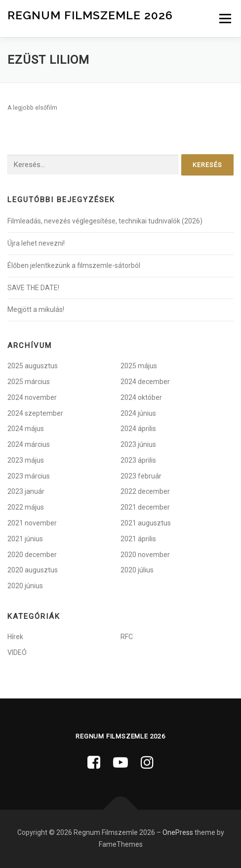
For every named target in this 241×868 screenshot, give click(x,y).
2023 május (26, 460)
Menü (224, 18)
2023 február (141, 476)
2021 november (32, 523)
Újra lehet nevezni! (36, 243)
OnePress (178, 832)
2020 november (145, 555)
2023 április (138, 460)
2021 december (145, 507)
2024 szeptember (35, 413)
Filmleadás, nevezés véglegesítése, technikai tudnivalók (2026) (105, 221)
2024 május (26, 429)
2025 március (29, 382)
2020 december (32, 555)
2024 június (138, 413)
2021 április (138, 539)
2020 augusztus (33, 570)
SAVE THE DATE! (33, 288)
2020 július (137, 570)
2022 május (26, 507)
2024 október (141, 397)
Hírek (15, 637)
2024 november (32, 397)
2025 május (139, 366)
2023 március (29, 476)
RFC (127, 637)
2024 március (29, 444)
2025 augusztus (33, 366)
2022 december (145, 491)
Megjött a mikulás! (36, 309)
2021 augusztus (146, 523)
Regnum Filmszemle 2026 (90, 15)
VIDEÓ (17, 652)
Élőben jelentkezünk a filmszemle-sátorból (74, 265)
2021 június (25, 539)
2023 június (138, 444)
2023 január (26, 491)
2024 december (145, 382)
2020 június (25, 586)
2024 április (138, 429)
